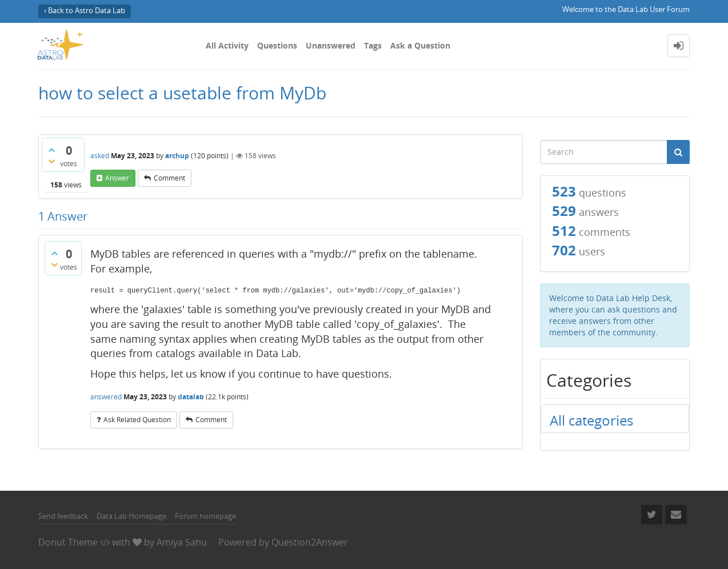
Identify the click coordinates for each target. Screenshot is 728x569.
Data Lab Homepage (131, 516)
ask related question (137, 420)
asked (100, 156)
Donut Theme (68, 542)
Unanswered (331, 45)
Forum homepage (205, 516)
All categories (591, 420)
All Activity (227, 45)
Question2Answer (310, 542)
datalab (191, 397)
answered (106, 397)
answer (117, 178)
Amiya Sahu (182, 542)
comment (169, 178)
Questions (277, 45)
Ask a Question (420, 45)
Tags (373, 45)
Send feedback (63, 516)
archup (177, 156)
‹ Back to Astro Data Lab (85, 11)
